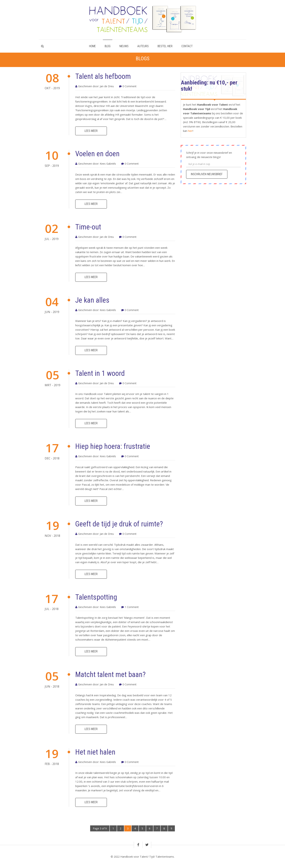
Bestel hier (165, 46)
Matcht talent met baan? (110, 675)
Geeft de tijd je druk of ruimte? (119, 524)
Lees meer (91, 131)
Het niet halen (95, 752)
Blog (108, 46)
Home (92, 46)
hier (190, 131)
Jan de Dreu (107, 86)
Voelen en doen (97, 154)
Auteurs (143, 46)
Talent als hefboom (103, 76)
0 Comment (130, 86)
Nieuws (124, 46)
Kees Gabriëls (108, 164)
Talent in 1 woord (100, 373)
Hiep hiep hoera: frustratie (113, 446)
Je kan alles (92, 300)
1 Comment (132, 607)
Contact (187, 46)
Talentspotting (96, 597)
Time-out (88, 227)
